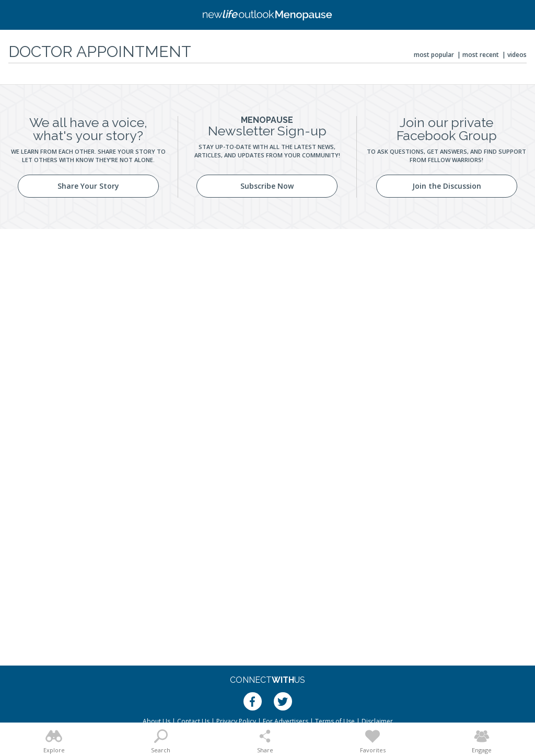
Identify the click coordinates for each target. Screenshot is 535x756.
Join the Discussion (447, 186)
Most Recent (481, 55)
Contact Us (193, 721)
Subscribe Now (267, 186)
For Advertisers (286, 721)
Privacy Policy (236, 721)
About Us (156, 721)
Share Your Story (88, 186)
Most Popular (434, 55)
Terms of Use (335, 721)
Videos (517, 55)
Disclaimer (377, 721)
